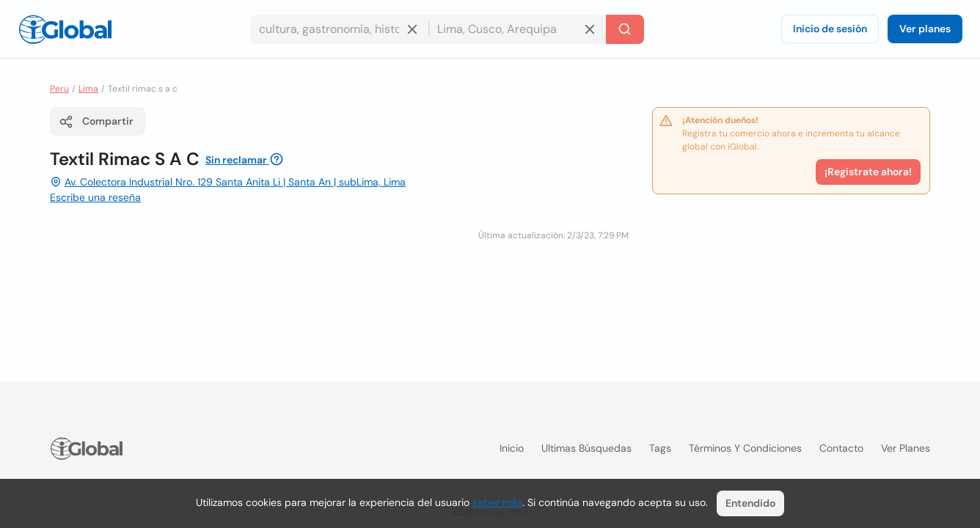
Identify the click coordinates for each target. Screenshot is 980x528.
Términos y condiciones (745, 448)
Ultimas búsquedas (586, 448)
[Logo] (65, 29)
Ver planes (925, 29)
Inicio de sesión (830, 29)
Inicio (512, 448)
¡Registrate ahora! (868, 172)
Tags (660, 448)
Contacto (841, 448)
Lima (88, 89)
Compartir (96, 122)
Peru (59, 89)
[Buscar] (625, 29)
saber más (497, 502)
